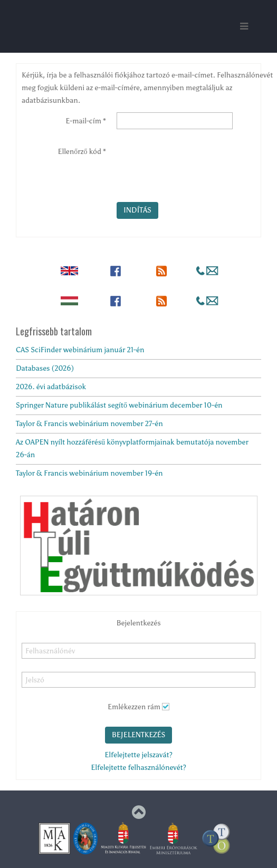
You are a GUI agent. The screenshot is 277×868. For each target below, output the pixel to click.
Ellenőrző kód (82, 152)
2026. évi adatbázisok (51, 387)
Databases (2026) (45, 368)
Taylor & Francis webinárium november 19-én (89, 473)
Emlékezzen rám (134, 707)
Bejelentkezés (139, 735)
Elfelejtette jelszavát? (138, 755)
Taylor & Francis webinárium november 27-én (89, 424)
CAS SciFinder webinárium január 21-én (80, 350)
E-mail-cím (86, 121)
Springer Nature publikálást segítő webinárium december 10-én (119, 405)
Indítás (137, 210)
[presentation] (197, 163)
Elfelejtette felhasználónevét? (138, 768)
